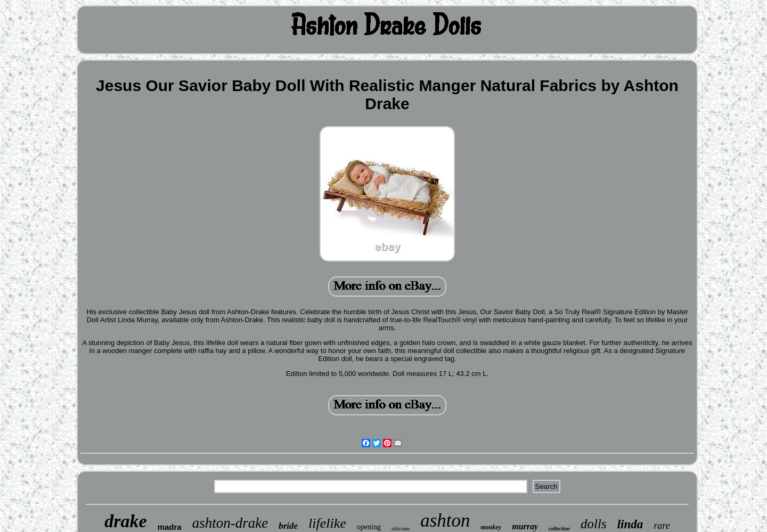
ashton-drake (230, 523)
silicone (401, 528)
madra (170, 527)
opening (369, 527)
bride (288, 526)
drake (125, 521)
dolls (594, 524)
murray (525, 526)
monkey (491, 527)
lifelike (327, 523)
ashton (445, 521)
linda (630, 524)
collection (559, 529)
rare (662, 526)
